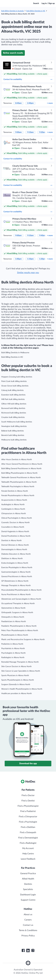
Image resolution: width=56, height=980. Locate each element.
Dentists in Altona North (11, 541)
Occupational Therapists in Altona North (18, 604)
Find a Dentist (28, 801)
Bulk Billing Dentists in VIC (36, 11)
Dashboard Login (28, 895)
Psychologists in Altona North (13, 653)
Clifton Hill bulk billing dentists (14, 404)
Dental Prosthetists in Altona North (16, 536)
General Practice (28, 873)
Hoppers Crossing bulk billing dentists (17, 377)
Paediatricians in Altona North (14, 622)
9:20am (42, 132)
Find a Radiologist (28, 843)
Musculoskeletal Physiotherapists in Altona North (21, 590)
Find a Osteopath (28, 832)
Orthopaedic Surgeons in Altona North (17, 613)
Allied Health (28, 879)
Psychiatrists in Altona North (13, 649)
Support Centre (28, 900)
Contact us (28, 925)
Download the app (28, 764)
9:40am (42, 236)
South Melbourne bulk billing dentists (17, 422)
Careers (28, 920)
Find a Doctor (28, 795)
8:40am (18, 103)
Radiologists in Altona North (13, 658)
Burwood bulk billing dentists (13, 408)
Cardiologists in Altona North (13, 509)
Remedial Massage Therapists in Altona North (20, 662)
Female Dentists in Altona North (15, 491)
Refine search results (13, 53)
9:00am (18, 132)
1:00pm (18, 259)
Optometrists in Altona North (13, 608)
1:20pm (42, 259)
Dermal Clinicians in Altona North (15, 545)
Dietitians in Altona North (12, 559)
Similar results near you (28, 273)
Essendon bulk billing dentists (13, 395)
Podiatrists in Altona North (12, 644)
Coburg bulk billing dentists (12, 390)
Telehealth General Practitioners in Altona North (21, 478)
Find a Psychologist (28, 822)
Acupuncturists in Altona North (14, 500)
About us (28, 914)
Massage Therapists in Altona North (16, 586)
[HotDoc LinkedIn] (28, 950)
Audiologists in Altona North (13, 505)
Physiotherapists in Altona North (15, 635)
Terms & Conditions (28, 930)
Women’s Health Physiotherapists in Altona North (22, 689)
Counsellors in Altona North (13, 527)
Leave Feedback (28, 859)
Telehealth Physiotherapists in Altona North (19, 482)
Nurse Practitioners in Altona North (16, 595)
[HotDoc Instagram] (33, 950)
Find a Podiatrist (28, 811)
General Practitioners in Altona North (17, 577)
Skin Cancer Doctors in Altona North (16, 667)
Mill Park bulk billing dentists (13, 399)
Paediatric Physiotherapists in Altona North (19, 626)
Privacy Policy (28, 936)
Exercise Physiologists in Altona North (17, 568)
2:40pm (30, 103)
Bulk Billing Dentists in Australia (13, 11)
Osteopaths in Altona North (13, 617)
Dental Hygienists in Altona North (15, 532)
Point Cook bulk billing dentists (14, 381)
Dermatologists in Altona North (14, 550)
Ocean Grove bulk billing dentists (15, 386)
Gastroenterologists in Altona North (16, 572)
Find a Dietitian (28, 827)
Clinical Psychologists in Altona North (17, 518)
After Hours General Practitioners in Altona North (22, 464)
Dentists (28, 884)
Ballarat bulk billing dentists (13, 431)
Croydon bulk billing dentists (13, 417)
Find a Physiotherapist (28, 806)
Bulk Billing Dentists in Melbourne (15, 353)
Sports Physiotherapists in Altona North (18, 680)
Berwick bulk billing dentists (13, 435)
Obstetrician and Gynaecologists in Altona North (21, 599)
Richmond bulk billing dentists (14, 413)
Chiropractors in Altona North (14, 514)
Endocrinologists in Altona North (15, 563)
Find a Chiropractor (28, 817)
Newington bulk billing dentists (14, 426)
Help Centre (28, 854)
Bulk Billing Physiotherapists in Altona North (19, 473)
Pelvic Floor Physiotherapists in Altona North (20, 631)
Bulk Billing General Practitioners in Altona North (21, 469)
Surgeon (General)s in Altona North (16, 685)
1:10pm (30, 259)
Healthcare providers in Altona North (17, 694)
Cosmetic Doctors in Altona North (15, 523)
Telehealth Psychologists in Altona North (18, 487)
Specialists (28, 889)
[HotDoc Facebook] (23, 950)
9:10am (30, 132)
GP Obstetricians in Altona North (15, 581)
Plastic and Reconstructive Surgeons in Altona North (23, 640)
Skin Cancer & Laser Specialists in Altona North (21, 671)
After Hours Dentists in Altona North (17, 460)
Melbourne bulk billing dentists (14, 440)
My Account (28, 848)
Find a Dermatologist (28, 838)
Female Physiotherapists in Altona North (18, 496)
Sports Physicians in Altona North (15, 676)
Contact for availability (28, 79)
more (50, 103)
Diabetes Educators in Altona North (16, 554)
